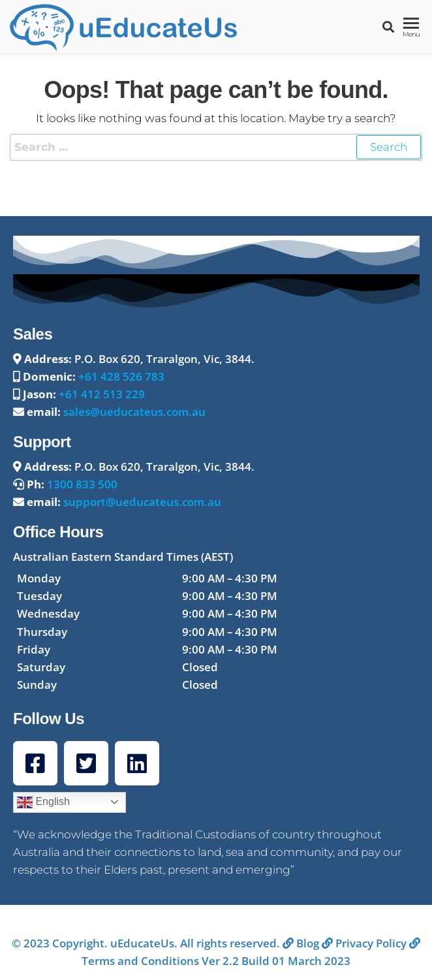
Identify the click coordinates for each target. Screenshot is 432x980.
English (43, 802)
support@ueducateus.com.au (142, 502)
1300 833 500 (82, 484)
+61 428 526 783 (121, 376)
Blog (301, 943)
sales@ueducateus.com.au (134, 412)
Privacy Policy (364, 943)
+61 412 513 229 (102, 394)
